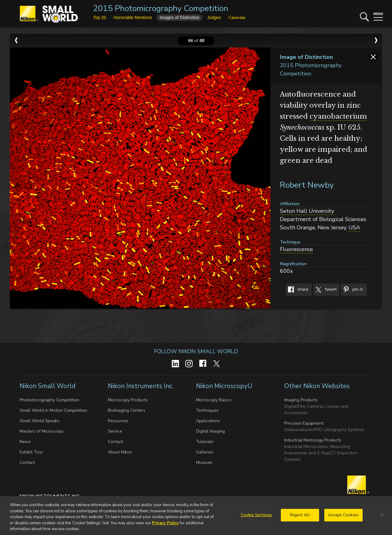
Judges (214, 17)
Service (115, 431)
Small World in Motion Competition (53, 410)
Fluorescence (296, 249)
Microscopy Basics (214, 400)
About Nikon (120, 452)
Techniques (207, 410)
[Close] (382, 517)
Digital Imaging (210, 431)
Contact (27, 462)
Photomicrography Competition (49, 400)
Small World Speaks (40, 421)
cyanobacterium (338, 116)
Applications (208, 421)
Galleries (205, 452)
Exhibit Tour (31, 452)
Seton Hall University (307, 211)
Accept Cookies (343, 517)
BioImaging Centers (127, 410)
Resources (118, 421)
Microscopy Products (128, 400)
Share (297, 290)
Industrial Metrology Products (313, 440)
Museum (204, 462)
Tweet (325, 290)
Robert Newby (307, 185)
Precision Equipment (304, 423)
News (25, 442)
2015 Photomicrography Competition (161, 8)
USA (354, 227)
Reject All (300, 517)
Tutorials (205, 442)
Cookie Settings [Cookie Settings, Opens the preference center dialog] (256, 517)
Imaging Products (301, 400)
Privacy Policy (165, 525)
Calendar (237, 18)
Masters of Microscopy (41, 431)
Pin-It (352, 290)
